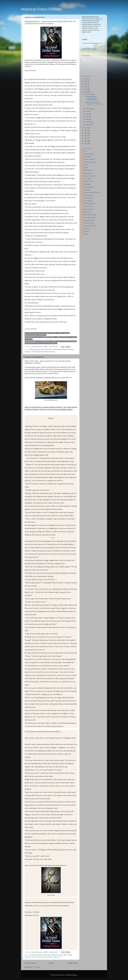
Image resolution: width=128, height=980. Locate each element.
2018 (86, 92)
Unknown (87, 229)
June (87, 114)
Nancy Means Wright (90, 215)
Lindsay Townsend (31, 329)
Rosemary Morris (89, 220)
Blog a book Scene (46, 349)
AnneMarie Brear (89, 154)
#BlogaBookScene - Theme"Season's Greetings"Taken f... (92, 98)
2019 (86, 89)
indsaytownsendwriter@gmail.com (93, 43)
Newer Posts (30, 963)
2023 (86, 81)
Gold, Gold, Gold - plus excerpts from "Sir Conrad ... (94, 104)
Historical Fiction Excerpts (42, 9)
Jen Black (87, 190)
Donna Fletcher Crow (90, 176)
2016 (86, 131)
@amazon (66, 333)
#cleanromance (52, 343)
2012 (86, 141)
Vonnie (86, 234)
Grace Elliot (87, 184)
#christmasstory (30, 343)
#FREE (58, 337)
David (86, 168)
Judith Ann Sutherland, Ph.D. (93, 193)
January (88, 125)
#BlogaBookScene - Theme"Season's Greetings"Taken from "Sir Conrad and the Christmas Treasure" (50, 22)
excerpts (45, 955)
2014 (86, 136)
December (89, 94)
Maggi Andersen (89, 209)
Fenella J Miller (89, 181)
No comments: (54, 347)
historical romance (57, 955)
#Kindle (60, 333)
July (87, 111)
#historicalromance (44, 341)
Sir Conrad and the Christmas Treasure (43, 352)
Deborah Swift (88, 170)
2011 (86, 144)
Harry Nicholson (89, 187)
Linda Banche (88, 201)
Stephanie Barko (89, 223)
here (38, 912)
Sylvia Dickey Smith (90, 226)
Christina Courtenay (90, 162)
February (89, 122)
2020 (86, 87)
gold (49, 955)
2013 (86, 138)
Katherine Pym (88, 195)
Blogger (75, 975)
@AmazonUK (29, 337)
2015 (86, 133)
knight (65, 955)
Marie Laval (87, 212)
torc (60, 957)
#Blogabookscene (35, 349)
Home (51, 963)
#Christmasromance (69, 341)
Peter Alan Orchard (90, 217)
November (89, 109)
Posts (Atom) (37, 967)
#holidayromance (57, 341)
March (88, 119)
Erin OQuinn (88, 179)
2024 (86, 79)
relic (33, 957)
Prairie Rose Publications (60, 349)
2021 (86, 84)
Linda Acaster (88, 198)
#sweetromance (41, 343)
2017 (86, 128)
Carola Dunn (88, 157)
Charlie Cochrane (89, 159)
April (87, 117)
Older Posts (73, 963)
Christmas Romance (35, 955)
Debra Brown (88, 173)
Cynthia (86, 165)
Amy (85, 151)
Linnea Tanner (88, 206)
